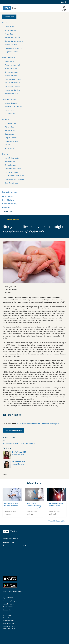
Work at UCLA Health (12, 172)
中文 (4, 545)
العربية (25, 545)
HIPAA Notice (7, 615)
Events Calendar (11, 165)
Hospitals (8, 145)
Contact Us (6, 207)
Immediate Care (10, 123)
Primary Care (9, 127)
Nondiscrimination (8, 621)
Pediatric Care (10, 131)
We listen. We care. (9, 626)
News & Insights (8, 200)
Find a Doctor (10, 27)
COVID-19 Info (10, 114)
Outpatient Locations (12, 52)
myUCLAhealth (8, 196)
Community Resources (13, 79)
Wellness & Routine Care (14, 107)
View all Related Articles (57, 521)
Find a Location (10, 30)
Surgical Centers (11, 138)
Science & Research (28, 443)
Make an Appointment (12, 37)
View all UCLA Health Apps (12, 591)
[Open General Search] (63, 2)
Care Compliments (11, 183)
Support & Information (12, 83)
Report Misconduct (9, 623)
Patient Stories (10, 162)
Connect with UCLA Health (14, 179)
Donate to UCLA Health (13, 169)
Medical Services (11, 45)
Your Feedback (8, 607)
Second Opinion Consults (14, 41)
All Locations (9, 148)
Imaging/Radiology (11, 141)
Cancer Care (9, 134)
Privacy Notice (7, 618)
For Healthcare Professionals (15, 176)
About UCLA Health (12, 158)
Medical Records (11, 76)
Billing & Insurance (11, 72)
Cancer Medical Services (14, 48)
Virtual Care (9, 34)
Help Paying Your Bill (12, 86)
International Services (12, 90)
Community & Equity (10, 204)
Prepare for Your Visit (12, 65)
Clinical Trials (9, 110)
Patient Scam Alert (11, 93)
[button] (34, 23)
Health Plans (9, 61)
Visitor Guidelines (11, 69)
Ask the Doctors (8, 443)
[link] (34, 455)
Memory (17, 443)
